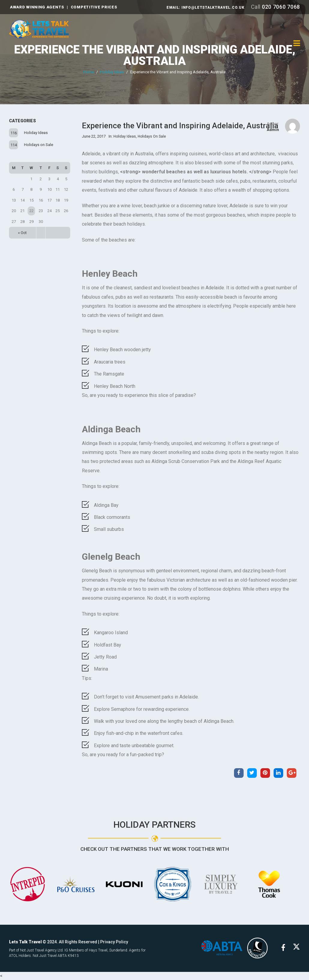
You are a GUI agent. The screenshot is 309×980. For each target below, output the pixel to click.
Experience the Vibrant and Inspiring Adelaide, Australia (155, 55)
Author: (273, 124)
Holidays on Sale (39, 145)
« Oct (22, 233)
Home (89, 72)
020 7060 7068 (281, 7)
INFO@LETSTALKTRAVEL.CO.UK (213, 8)
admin (273, 130)
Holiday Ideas (112, 72)
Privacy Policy (114, 942)
